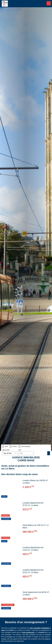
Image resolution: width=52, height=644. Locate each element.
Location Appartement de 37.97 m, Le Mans (33, 504)
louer (3, 630)
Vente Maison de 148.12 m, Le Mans (36, 526)
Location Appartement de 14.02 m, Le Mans (33, 549)
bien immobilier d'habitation (40, 628)
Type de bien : (6, 450)
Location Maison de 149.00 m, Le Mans (35, 482)
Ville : (20, 450)
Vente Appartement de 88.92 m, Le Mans (36, 593)
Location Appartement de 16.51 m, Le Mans (33, 571)
